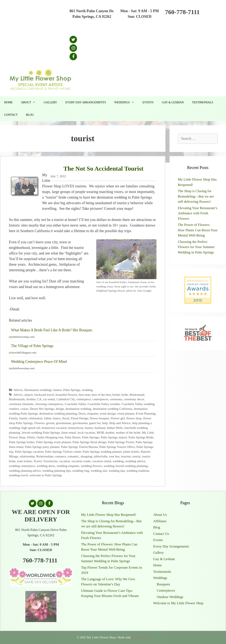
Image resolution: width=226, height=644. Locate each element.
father (48, 418)
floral (66, 418)
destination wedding (78, 409)
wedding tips (117, 471)
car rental (49, 399)
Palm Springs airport (114, 437)
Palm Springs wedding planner (102, 452)
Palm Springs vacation (29, 452)
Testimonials (203, 102)
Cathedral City (66, 399)
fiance (57, 418)
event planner (126, 413)
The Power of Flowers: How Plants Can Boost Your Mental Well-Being (198, 230)
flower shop (134, 418)
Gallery (51, 102)
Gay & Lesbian (173, 102)
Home (8, 102)
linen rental (69, 432)
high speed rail (31, 428)
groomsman (64, 423)
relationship (27, 456)
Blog (30, 115)
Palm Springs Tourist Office (117, 447)
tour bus (114, 456)
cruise (24, 409)
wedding (87, 390)
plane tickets (131, 452)
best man (85, 395)
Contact (11, 115)
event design (108, 413)
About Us (160, 515)
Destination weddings (38, 390)
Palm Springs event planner (54, 442)
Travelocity (50, 461)
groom (50, 423)
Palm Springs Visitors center (63, 452)
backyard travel (44, 395)
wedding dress (46, 466)
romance (61, 456)
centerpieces (100, 399)
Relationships (45, 456)
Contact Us (161, 534)
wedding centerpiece (22, 466)
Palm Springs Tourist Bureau (79, 447)
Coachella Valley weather (104, 404)
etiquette (93, 413)
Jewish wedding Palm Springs (41, 432)
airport (29, 395)
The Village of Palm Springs (32, 346)
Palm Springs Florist (121, 442)
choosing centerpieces (49, 404)
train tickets (24, 461)
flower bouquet (99, 418)
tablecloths (101, 456)
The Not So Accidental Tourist (103, 168)
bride (125, 395)
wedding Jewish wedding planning (126, 466)
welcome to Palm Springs (46, 475)
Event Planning (146, 413)
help (105, 423)
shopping (86, 456)
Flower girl (118, 418)
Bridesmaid (137, 395)
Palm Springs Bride (141, 437)
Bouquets (163, 584)
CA (39, 399)
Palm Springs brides (22, 442)
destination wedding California (112, 409)
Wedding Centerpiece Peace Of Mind (39, 362)
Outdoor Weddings (170, 597)
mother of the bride (128, 432)
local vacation (86, 432)
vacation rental (102, 461)
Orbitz (31, 437)
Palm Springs (72, 390)
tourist (136, 456)
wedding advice (135, 461)
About (30, 103)
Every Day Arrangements (86, 102)
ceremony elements (21, 404)
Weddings (126, 103)
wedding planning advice (25, 471)
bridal (116, 395)
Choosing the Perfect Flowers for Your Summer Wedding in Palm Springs (196, 247)
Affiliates (160, 521)
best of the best (101, 395)
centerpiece (84, 399)
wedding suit (99, 471)
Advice (18, 390)
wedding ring (81, 471)
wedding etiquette (68, 466)
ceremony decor (134, 399)
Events (148, 102)
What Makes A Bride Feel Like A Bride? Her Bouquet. (52, 330)
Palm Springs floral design (90, 442)
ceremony (116, 399)
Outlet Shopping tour (50, 437)
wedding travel (18, 475)
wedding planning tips (56, 471)
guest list (95, 423)
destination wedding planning (58, 413)
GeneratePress (140, 637)
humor (58, 390)
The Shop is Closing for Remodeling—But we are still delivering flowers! (196, 196)
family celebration (31, 418)
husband (100, 428)
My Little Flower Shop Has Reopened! (109, 515)
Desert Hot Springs (42, 409)
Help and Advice (120, 423)
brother (31, 399)
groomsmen (80, 423)
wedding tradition (138, 471)
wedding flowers (91, 466)
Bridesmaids (17, 399)
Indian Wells (115, 428)
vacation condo (81, 461)
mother (110, 432)
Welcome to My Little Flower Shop (178, 603)
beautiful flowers (66, 395)
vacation (65, 461)
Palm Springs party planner (42, 447)
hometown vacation (54, 428)
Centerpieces (166, 590)
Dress (82, 413)
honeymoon (76, 428)
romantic (73, 456)
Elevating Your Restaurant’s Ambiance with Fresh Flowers (198, 213)
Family (13, 418)
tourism (126, 456)
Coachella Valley (75, 404)
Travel (37, 461)
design (60, 409)
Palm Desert (73, 437)
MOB (100, 432)
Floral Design (79, 418)
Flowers (39, 423)
